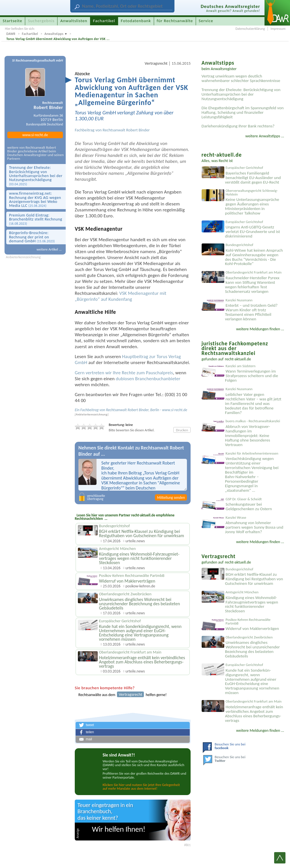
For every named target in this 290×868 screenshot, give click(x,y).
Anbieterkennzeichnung (23, 257)
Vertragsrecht (156, 63)
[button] (133, 725)
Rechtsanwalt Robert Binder (126, 130)
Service (206, 21)
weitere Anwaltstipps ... (265, 136)
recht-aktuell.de (238, 359)
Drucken (182, 430)
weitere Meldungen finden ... (260, 329)
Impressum (278, 29)
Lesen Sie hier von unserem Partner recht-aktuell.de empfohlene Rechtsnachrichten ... (125, 517)
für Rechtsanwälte (175, 21)
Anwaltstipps (54, 34)
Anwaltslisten (74, 21)
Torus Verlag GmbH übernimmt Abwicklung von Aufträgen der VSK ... (58, 39)
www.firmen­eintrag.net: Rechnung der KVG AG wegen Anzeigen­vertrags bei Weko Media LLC (35, 199)
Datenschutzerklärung (250, 29)
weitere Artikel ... (49, 249)
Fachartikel (30, 34)
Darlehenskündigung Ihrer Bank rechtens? (238, 126)
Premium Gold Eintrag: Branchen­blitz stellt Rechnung (36, 219)
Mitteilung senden (171, 498)
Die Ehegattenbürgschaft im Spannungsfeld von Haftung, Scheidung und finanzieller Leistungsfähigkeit (243, 112)
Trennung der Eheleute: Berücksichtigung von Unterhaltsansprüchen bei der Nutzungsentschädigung (36, 176)
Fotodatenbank (136, 21)
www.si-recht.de (35, 135)
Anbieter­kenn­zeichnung (92, 415)
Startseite (13, 21)
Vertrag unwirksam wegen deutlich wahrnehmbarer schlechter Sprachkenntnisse (241, 78)
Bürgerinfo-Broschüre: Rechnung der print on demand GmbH (32, 237)
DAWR (11, 34)
